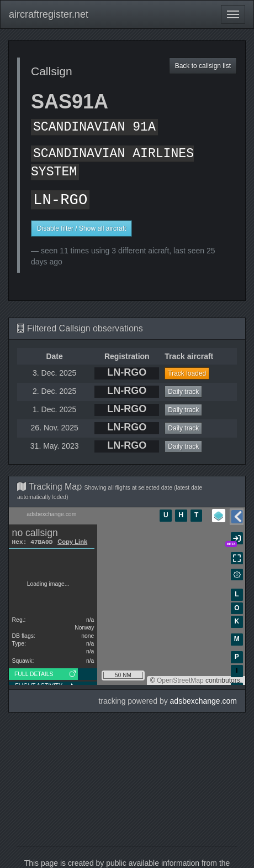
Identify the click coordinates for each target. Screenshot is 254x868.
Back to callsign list (203, 66)
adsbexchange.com (203, 701)
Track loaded (187, 373)
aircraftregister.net (49, 14)
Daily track (183, 392)
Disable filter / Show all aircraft (81, 228)
